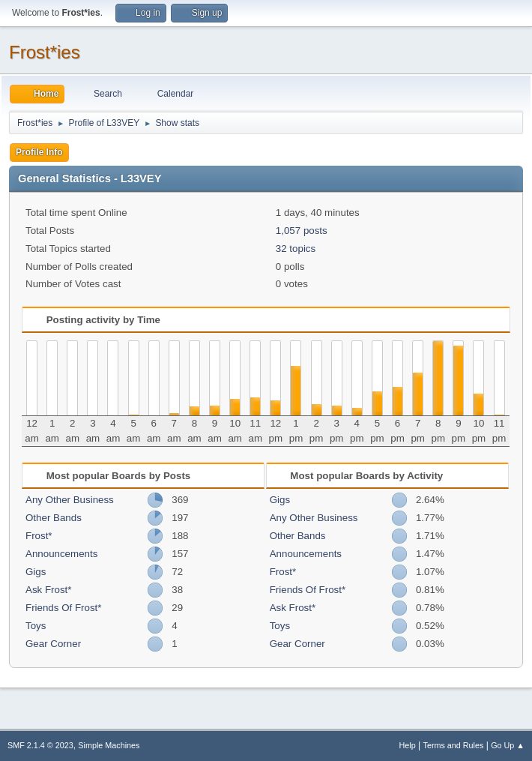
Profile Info (39, 152)
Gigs (36, 572)
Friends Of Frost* (63, 608)
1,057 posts (302, 231)
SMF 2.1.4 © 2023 (40, 745)
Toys (36, 626)
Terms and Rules (454, 745)
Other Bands (54, 518)
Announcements (61, 554)
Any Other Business (70, 500)
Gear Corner (53, 644)
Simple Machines (109, 745)
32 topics (296, 249)
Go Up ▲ (508, 745)
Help (408, 745)
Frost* (39, 536)
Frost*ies (45, 52)
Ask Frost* (48, 590)
